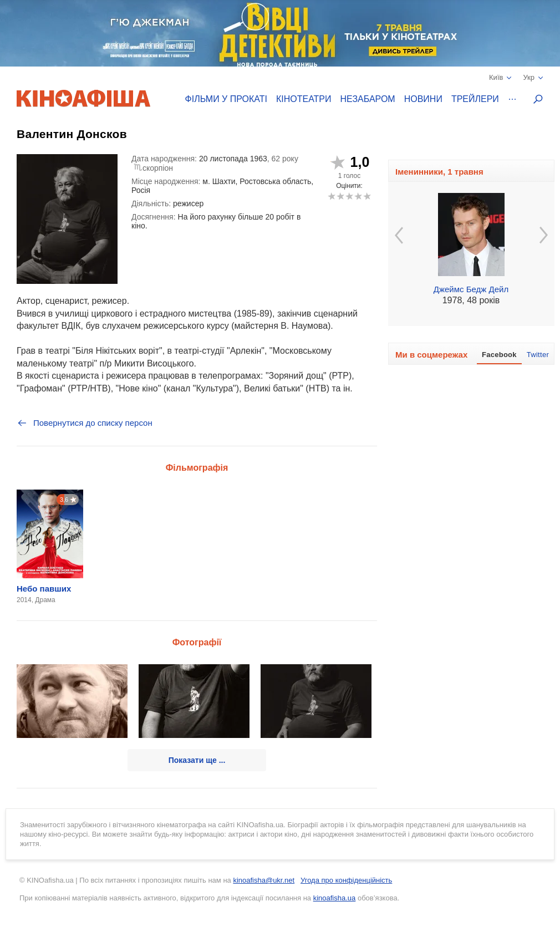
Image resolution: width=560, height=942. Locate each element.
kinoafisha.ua (335, 898)
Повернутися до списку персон (85, 423)
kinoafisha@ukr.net (264, 880)
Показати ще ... (197, 760)
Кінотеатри (304, 99)
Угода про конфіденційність (346, 880)
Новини (423, 99)
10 (367, 196)
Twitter (538, 355)
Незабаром (368, 99)
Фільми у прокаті (226, 99)
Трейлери (475, 99)
